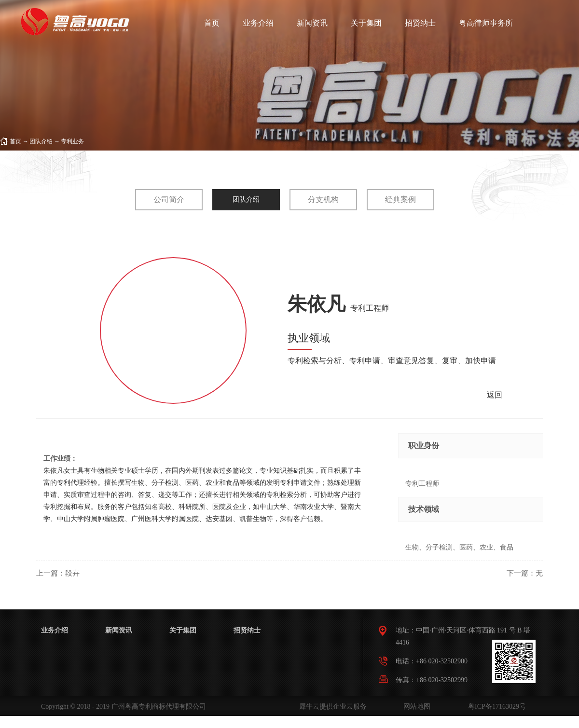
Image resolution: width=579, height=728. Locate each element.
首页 (212, 23)
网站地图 (415, 707)
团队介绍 (41, 141)
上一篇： (58, 573)
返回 (495, 395)
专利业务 (72, 141)
